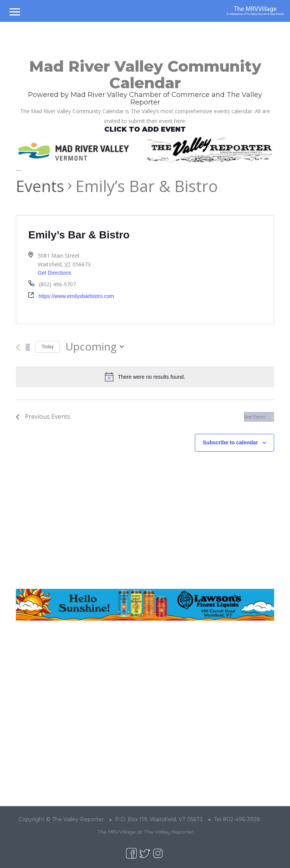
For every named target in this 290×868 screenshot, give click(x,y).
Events (40, 186)
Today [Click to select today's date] (48, 347)
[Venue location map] (209, 270)
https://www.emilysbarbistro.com (76, 296)
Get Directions (55, 273)
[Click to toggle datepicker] (95, 347)
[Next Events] (28, 347)
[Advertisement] (145, 526)
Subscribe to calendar (230, 442)
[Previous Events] (18, 347)
